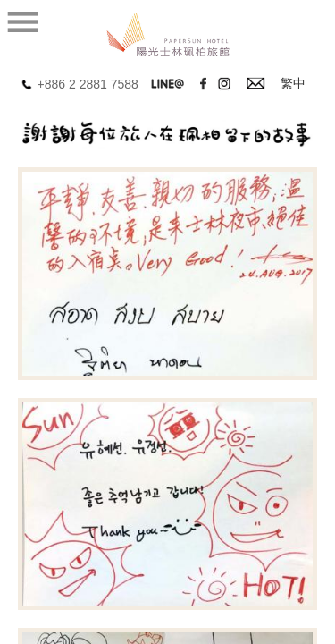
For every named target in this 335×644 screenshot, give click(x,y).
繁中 (293, 83)
